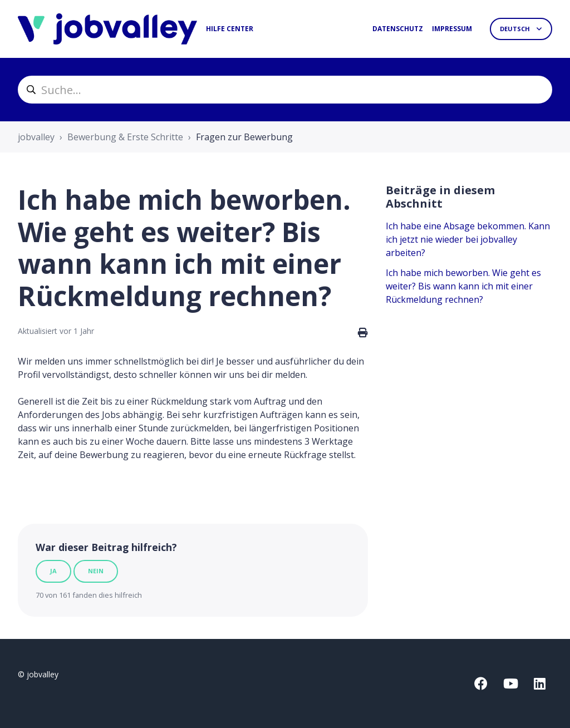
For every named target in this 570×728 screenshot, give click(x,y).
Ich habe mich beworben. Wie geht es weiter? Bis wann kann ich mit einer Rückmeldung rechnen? (463, 286)
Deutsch (516, 29)
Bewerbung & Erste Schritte (125, 137)
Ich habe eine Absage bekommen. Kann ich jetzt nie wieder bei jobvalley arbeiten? (468, 239)
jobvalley (36, 137)
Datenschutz (398, 29)
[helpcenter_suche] (285, 90)
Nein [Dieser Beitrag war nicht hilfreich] (96, 571)
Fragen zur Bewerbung (244, 137)
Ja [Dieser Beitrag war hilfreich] (53, 571)
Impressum (452, 29)
